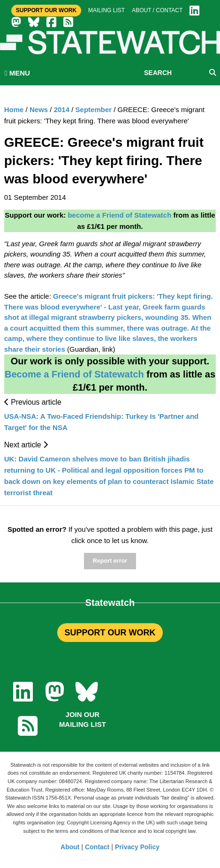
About (70, 847)
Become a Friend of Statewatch (74, 374)
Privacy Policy (137, 847)
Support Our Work (46, 10)
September (94, 109)
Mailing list (106, 10)
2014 (62, 109)
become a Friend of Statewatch (119, 215)
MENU (17, 73)
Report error (110, 561)
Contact (97, 847)
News (39, 109)
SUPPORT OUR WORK (110, 633)
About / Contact (157, 10)
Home (14, 109)
